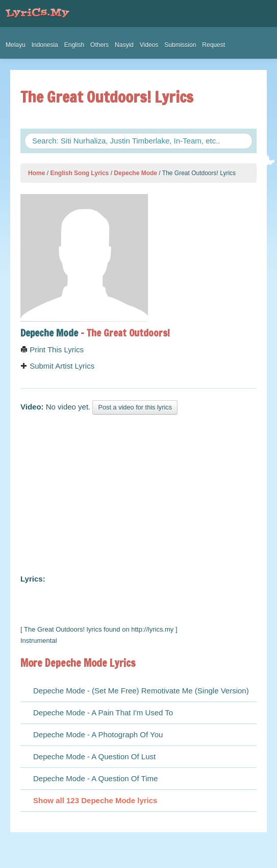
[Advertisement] (138, 492)
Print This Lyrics (52, 349)
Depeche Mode (135, 173)
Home (36, 173)
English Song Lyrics (79, 173)
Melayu (16, 45)
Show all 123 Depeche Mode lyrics (95, 800)
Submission (180, 45)
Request (213, 45)
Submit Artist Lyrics (57, 366)
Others (99, 45)
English (74, 45)
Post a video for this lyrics (135, 407)
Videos (149, 45)
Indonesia (45, 45)
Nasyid (124, 45)
